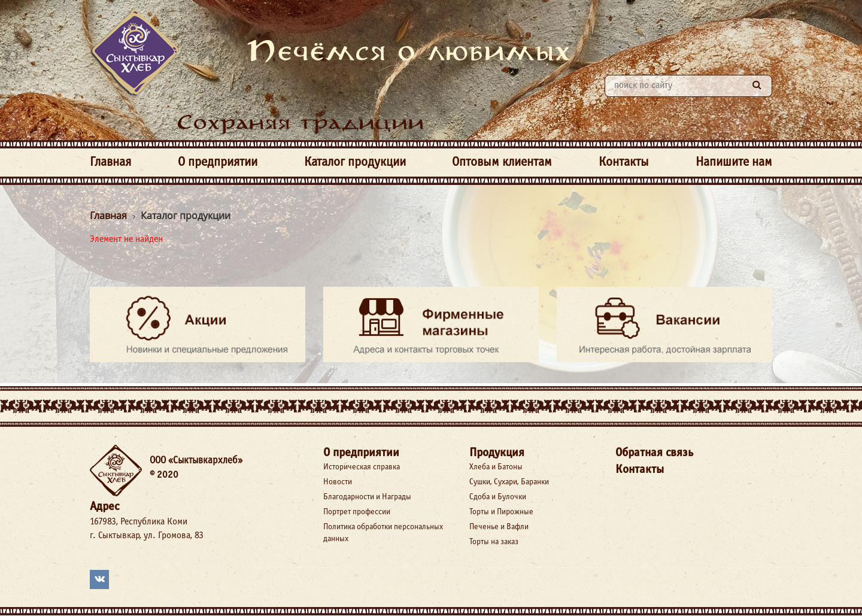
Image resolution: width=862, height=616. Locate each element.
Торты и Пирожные (501, 512)
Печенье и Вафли (499, 527)
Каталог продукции (355, 163)
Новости (338, 482)
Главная (110, 163)
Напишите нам (734, 163)
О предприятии (218, 163)
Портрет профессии (357, 512)
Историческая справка (362, 467)
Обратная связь (654, 453)
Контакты (624, 163)
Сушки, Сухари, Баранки (509, 482)
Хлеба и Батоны (496, 467)
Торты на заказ (494, 542)
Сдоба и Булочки (498, 497)
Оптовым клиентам (502, 163)
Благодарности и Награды (367, 497)
